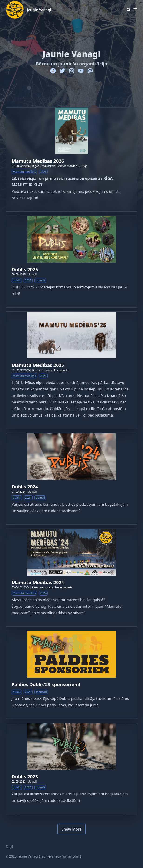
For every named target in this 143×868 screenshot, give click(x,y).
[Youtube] (81, 71)
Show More (71, 829)
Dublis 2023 (25, 777)
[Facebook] (53, 71)
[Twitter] (62, 71)
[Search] (129, 10)
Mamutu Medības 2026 (38, 161)
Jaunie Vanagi (39, 10)
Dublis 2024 (25, 487)
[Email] (90, 71)
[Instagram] (72, 71)
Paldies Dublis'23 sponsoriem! (46, 684)
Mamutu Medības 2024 (38, 582)
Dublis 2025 (25, 270)
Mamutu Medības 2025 (38, 365)
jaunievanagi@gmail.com (60, 856)
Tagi (9, 847)
